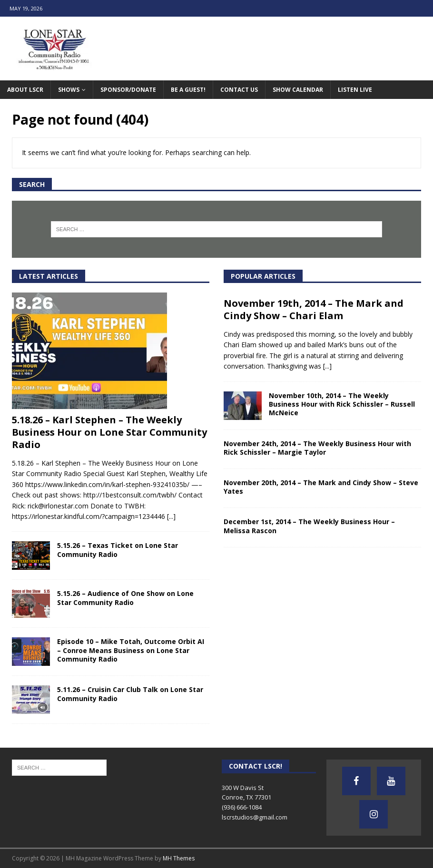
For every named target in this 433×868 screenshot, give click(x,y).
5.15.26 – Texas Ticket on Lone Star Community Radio (118, 550)
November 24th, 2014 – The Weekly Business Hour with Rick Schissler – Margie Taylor (317, 448)
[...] (171, 516)
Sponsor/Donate (128, 90)
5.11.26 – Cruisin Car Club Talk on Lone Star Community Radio (130, 694)
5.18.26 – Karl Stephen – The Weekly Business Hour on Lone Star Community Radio (109, 432)
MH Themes (179, 858)
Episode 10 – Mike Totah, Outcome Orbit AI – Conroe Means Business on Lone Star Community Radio (131, 650)
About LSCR (25, 90)
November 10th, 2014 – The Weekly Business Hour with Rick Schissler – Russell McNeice (342, 404)
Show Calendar (298, 90)
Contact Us (239, 90)
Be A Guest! (188, 90)
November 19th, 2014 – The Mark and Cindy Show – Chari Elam (314, 309)
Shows (69, 90)
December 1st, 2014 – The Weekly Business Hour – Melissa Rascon (309, 526)
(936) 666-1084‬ (242, 807)
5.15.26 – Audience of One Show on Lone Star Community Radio (125, 598)
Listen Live (355, 90)
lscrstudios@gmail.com (255, 817)
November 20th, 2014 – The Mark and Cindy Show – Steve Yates (321, 487)
